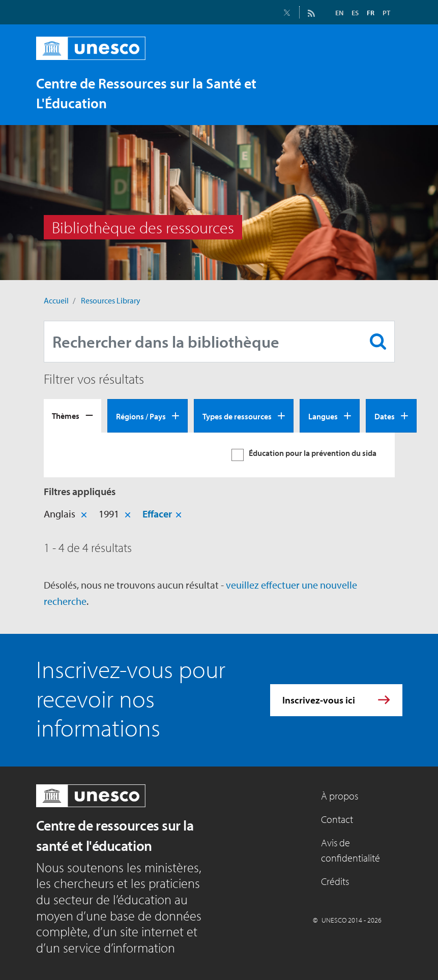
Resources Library (111, 300)
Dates (385, 416)
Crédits (335, 881)
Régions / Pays (141, 416)
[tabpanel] (219, 455)
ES (355, 13)
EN (339, 13)
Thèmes (66, 416)
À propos (340, 796)
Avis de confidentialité (351, 850)
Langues (323, 416)
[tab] (72, 416)
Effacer (157, 514)
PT (386, 13)
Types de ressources (237, 416)
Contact (337, 819)
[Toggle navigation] (384, 103)
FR (371, 13)
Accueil (56, 300)
